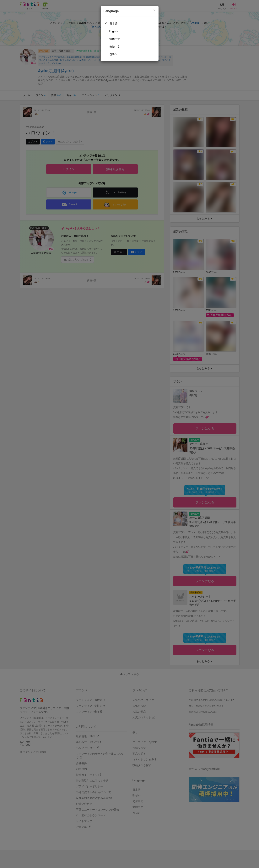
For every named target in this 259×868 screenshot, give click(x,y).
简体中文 (115, 39)
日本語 (113, 24)
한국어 (113, 54)
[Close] (154, 10)
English (114, 31)
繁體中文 (115, 47)
